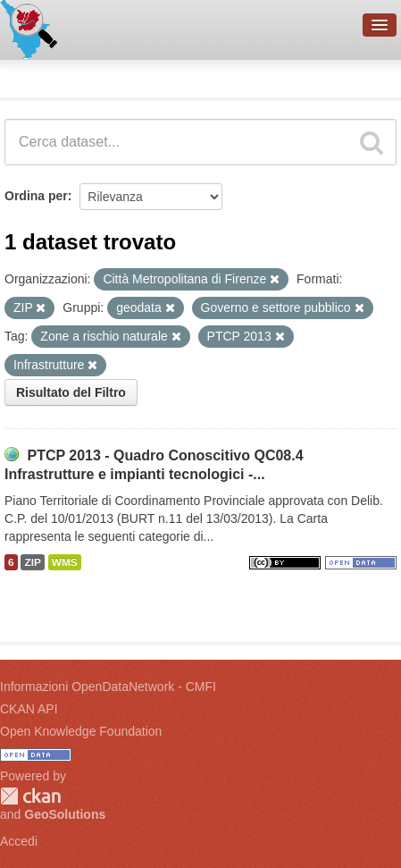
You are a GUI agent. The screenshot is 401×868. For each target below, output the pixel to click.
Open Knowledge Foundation (81, 731)
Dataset (32, 76)
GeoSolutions (65, 814)
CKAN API (29, 709)
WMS (65, 562)
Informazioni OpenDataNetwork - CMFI (108, 687)
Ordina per (36, 196)
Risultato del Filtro (71, 392)
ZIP (32, 562)
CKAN (30, 796)
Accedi (19, 841)
